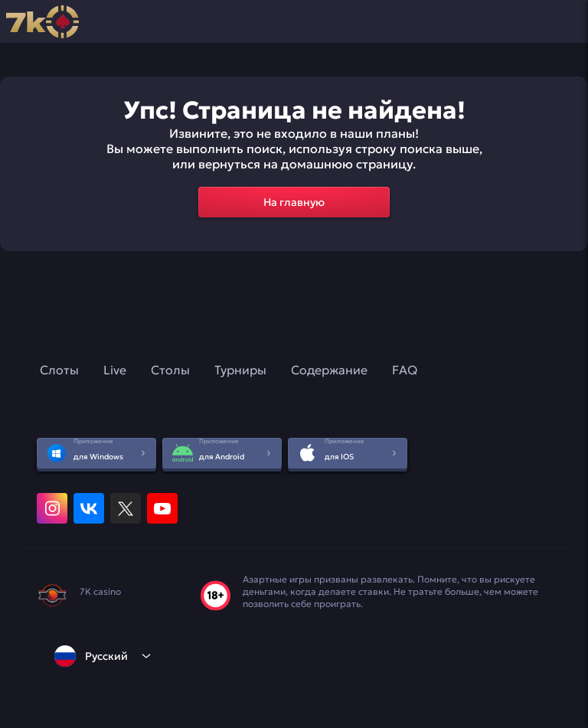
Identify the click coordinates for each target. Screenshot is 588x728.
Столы (170, 370)
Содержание (329, 370)
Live (115, 370)
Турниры (240, 370)
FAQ (405, 370)
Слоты (59, 370)
